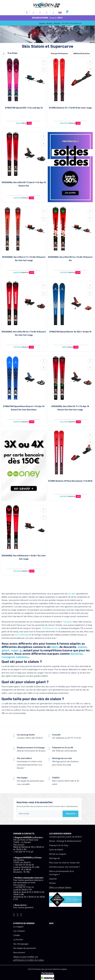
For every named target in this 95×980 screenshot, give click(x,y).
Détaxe (52, 883)
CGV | (30, 969)
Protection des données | (43, 969)
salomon (22, 657)
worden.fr (21, 885)
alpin (55, 647)
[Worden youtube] (21, 914)
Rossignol (67, 622)
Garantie (53, 879)
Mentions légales (60, 969)
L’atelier (17, 935)
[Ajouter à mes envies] (44, 61)
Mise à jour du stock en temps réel (64, 863)
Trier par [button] (59, 53)
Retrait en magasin (58, 854)
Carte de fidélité (56, 850)
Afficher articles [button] (81, 53)
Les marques (19, 931)
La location (18, 940)
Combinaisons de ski (51, 628)
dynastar (76, 654)
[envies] (47, 13)
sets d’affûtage (22, 635)
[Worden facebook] (18, 914)
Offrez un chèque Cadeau (60, 888)
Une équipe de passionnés (25, 948)
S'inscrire (71, 814)
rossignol (8, 657)
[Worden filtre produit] (4, 54)
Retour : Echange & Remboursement (65, 841)
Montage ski (54, 858)
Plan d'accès (19, 845)
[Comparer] (44, 69)
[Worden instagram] (14, 914)
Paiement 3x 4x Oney (59, 846)
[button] (33, 13)
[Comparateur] (53, 13)
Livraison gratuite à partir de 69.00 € (65, 837)
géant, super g (11, 650)
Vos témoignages (21, 944)
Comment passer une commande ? (65, 867)
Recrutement (19, 953)
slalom (82, 647)
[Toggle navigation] (27, 13)
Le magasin (18, 927)
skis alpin (72, 594)
